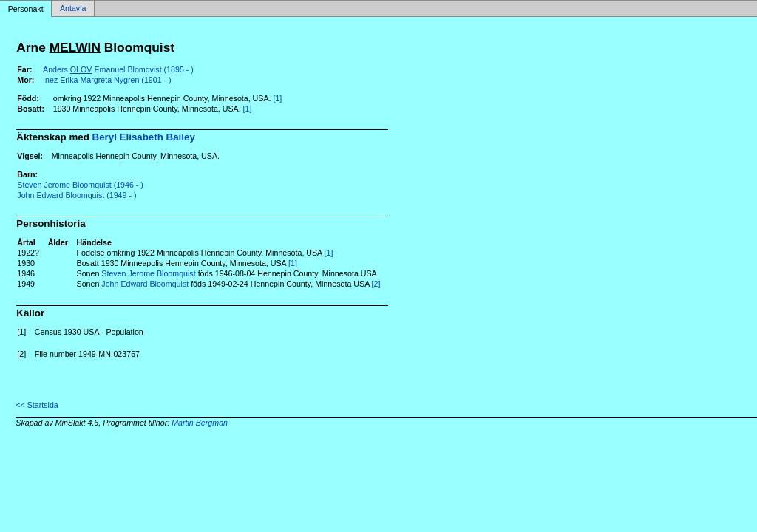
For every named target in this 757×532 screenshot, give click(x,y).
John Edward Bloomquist (145, 284)
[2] (376, 284)
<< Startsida (37, 405)
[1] (277, 98)
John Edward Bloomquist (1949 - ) (77, 195)
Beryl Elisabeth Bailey (144, 137)
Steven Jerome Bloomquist (148, 273)
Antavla (73, 9)
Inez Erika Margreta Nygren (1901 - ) (107, 80)
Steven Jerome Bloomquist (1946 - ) (80, 185)
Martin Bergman (200, 423)
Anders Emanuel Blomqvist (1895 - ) (118, 69)
